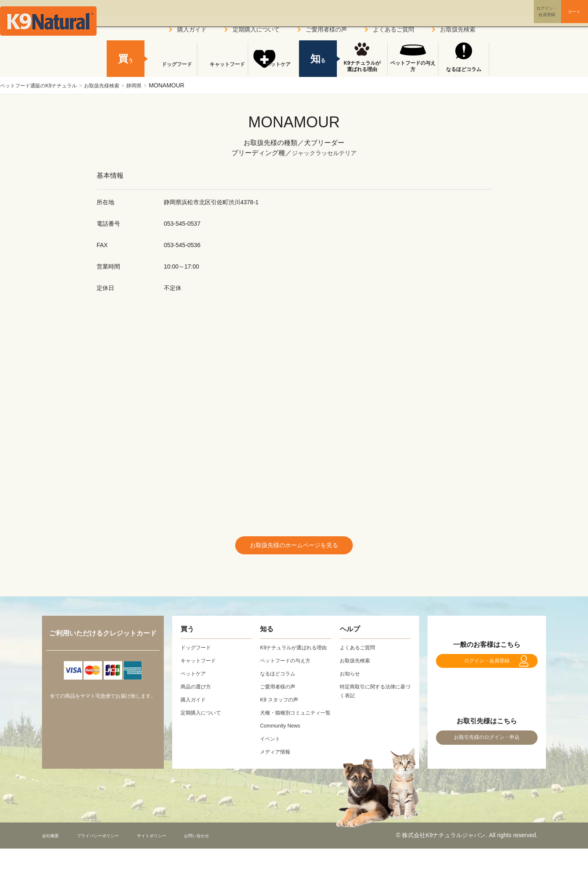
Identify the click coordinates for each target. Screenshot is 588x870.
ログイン (510, 18)
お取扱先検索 (458, 29)
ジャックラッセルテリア (324, 153)
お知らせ (352, 677)
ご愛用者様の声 (326, 29)
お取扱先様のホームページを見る (294, 547)
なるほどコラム (464, 69)
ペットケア (273, 69)
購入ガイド (192, 29)
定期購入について (256, 29)
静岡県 (155, 85)
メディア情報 (278, 773)
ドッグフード (172, 69)
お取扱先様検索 (118, 85)
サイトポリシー (181, 857)
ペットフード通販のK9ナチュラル (45, 85)
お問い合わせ (237, 857)
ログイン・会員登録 (487, 669)
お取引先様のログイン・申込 (487, 755)
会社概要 (54, 857)
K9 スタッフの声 (282, 712)
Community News (283, 747)
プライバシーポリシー (113, 857)
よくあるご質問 (394, 29)
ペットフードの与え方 (413, 66)
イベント (272, 760)
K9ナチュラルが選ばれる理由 (362, 66)
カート (558, 18)
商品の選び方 (198, 690)
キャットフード (223, 69)
